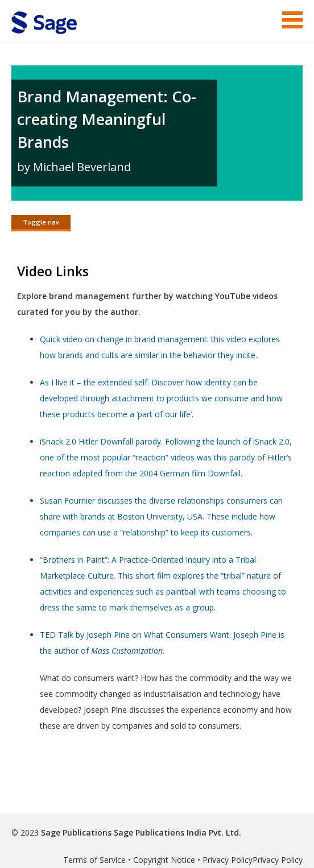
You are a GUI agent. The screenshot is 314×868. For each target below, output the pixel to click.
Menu (292, 20)
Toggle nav (41, 222)
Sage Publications (76, 832)
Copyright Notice (164, 860)
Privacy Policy (228, 860)
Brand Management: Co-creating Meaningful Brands (107, 119)
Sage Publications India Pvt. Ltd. (176, 832)
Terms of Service (94, 860)
